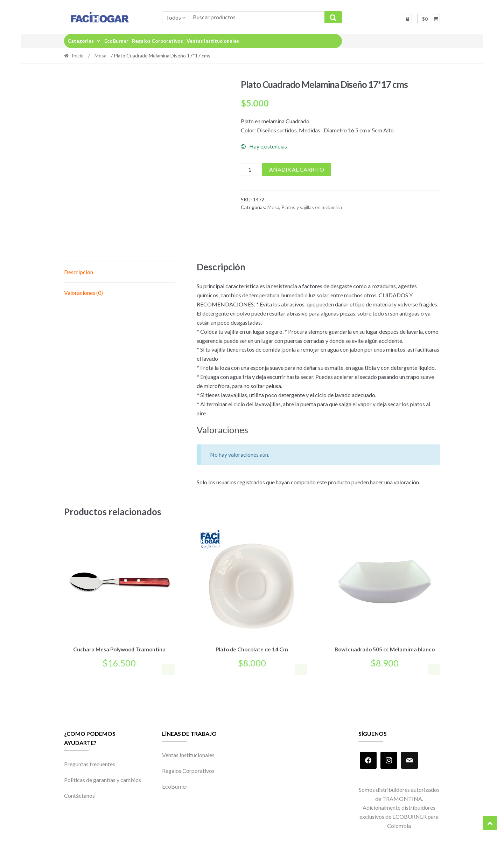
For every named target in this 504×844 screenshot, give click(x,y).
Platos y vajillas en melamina (312, 207)
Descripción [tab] (79, 272)
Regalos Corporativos (157, 41)
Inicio (78, 56)
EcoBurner (116, 41)
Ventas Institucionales (213, 41)
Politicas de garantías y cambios (103, 779)
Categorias (84, 41)
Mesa (100, 56)
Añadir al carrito (297, 169)
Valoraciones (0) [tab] (83, 293)
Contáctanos (79, 794)
